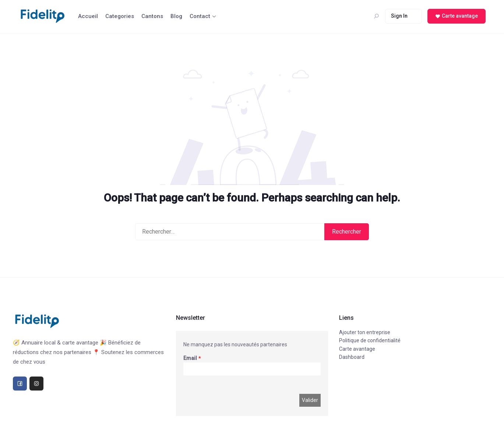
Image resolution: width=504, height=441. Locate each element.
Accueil (88, 16)
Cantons (152, 16)
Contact (200, 16)
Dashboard (352, 357)
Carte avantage (357, 349)
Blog (176, 16)
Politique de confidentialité (370, 340)
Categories (120, 16)
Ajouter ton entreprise (365, 332)
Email (190, 358)
